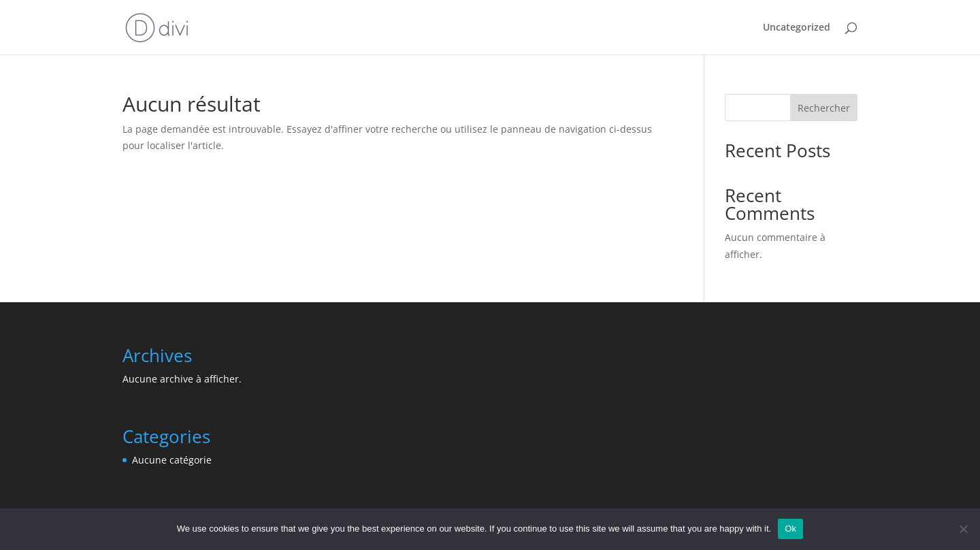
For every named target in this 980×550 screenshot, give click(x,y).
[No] (963, 529)
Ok (790, 529)
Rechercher (824, 108)
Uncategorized (797, 28)
